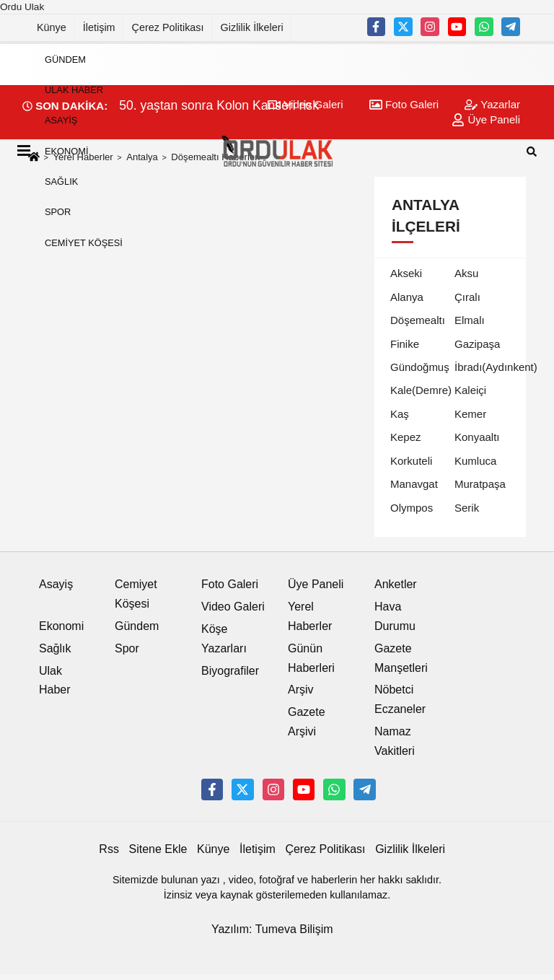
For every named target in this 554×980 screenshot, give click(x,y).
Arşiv (301, 690)
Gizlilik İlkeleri (252, 27)
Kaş (400, 414)
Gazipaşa (477, 344)
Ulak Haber (74, 90)
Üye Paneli (316, 584)
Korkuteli (411, 461)
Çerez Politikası (168, 27)
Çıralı (467, 297)
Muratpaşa (480, 484)
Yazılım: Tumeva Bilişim (272, 929)
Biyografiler (230, 671)
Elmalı (470, 320)
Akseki (406, 273)
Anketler (396, 584)
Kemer (470, 414)
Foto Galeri (230, 584)
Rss (109, 849)
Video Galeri (233, 607)
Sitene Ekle (158, 849)
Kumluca (475, 461)
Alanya (407, 297)
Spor (58, 212)
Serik (467, 508)
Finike (405, 344)
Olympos (412, 508)
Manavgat (414, 484)
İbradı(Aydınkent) (496, 367)
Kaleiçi (470, 390)
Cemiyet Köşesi (84, 243)
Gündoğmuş (420, 367)
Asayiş (61, 120)
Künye (52, 27)
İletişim (99, 27)
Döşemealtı (418, 320)
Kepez (406, 437)
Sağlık (61, 181)
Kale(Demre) (421, 390)
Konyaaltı (477, 437)
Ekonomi (66, 151)
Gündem (65, 60)
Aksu (466, 273)
